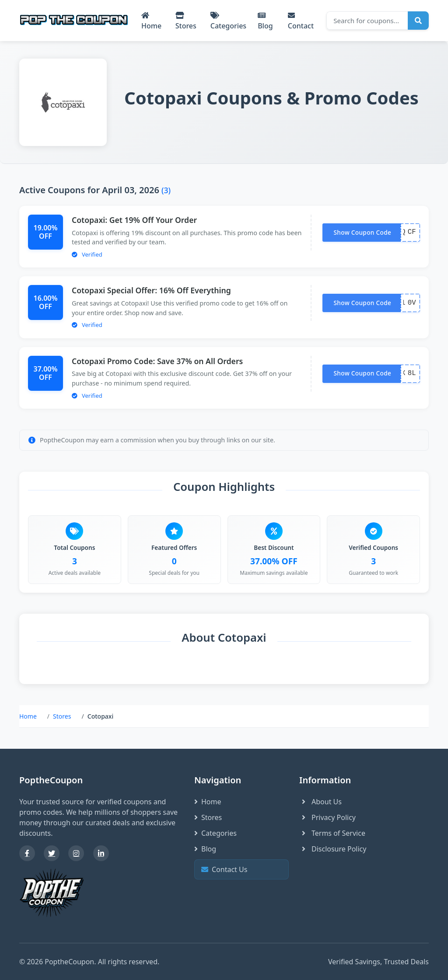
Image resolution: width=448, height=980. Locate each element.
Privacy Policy (327, 817)
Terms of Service (332, 833)
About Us (320, 802)
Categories (228, 21)
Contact (301, 21)
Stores (186, 21)
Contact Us (240, 870)
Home (151, 21)
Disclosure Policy (333, 849)
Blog (265, 21)
